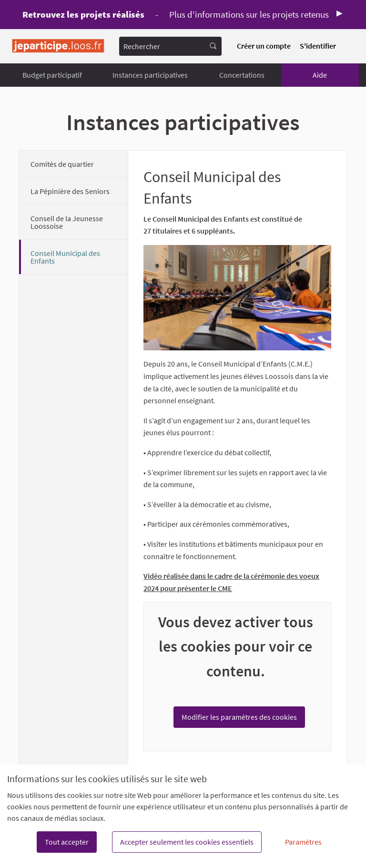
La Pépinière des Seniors (70, 191)
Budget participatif (52, 75)
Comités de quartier (62, 164)
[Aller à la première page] (58, 46)
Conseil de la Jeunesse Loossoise (67, 222)
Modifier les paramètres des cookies (239, 717)
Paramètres (303, 842)
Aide (320, 75)
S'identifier (318, 46)
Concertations (242, 75)
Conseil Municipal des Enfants (65, 257)
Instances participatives (150, 75)
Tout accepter (67, 842)
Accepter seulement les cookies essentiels (187, 842)
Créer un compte (264, 46)
